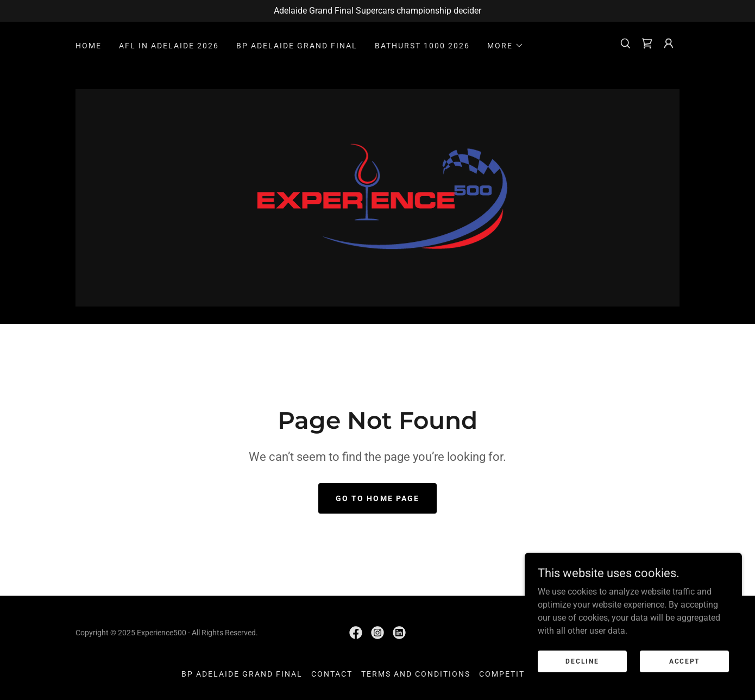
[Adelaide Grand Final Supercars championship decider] (377, 11)
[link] (647, 43)
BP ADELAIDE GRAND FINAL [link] (297, 46)
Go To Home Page (377, 498)
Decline (582, 661)
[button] (505, 46)
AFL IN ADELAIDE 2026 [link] (169, 46)
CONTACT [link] (332, 674)
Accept (684, 661)
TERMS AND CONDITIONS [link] (416, 674)
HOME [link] (89, 46)
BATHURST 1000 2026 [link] (422, 46)
